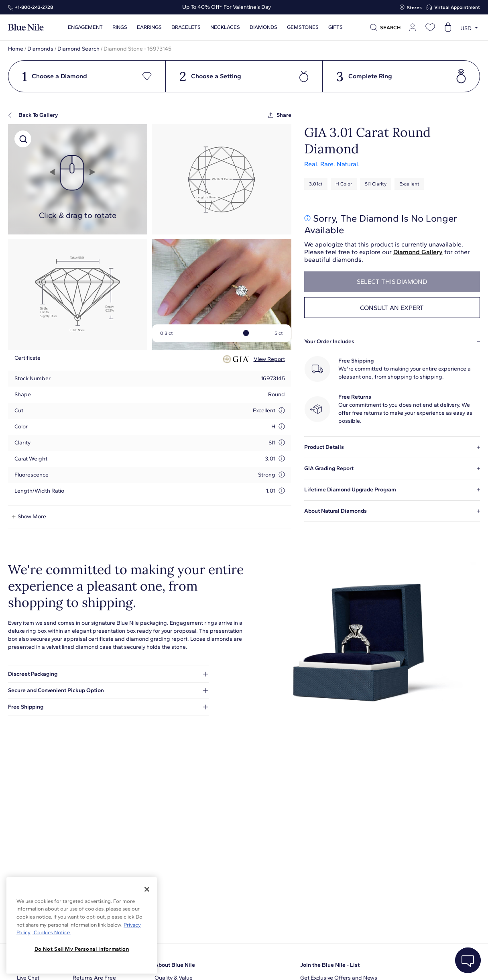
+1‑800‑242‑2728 (34, 7)
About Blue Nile (175, 965)
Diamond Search (78, 49)
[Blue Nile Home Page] (26, 28)
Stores (414, 8)
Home (16, 49)
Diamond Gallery (418, 252)
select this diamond (392, 282)
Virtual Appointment (457, 7)
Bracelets (186, 27)
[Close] (147, 889)
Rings (120, 27)
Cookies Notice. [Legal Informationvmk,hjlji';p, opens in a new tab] (52, 932)
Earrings (149, 27)
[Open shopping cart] (448, 27)
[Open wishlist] (430, 27)
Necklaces (225, 27)
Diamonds (263, 27)
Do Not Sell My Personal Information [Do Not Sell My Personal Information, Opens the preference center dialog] (82, 949)
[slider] (246, 333)
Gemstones (303, 27)
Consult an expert (392, 308)
